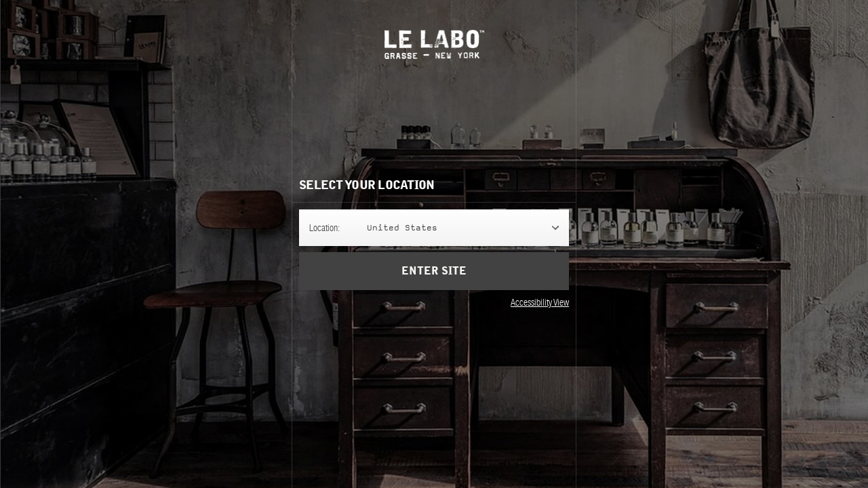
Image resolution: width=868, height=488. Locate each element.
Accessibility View (540, 302)
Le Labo (434, 44)
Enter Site (434, 271)
